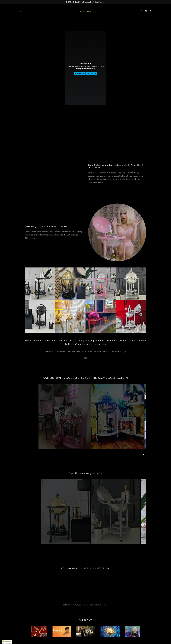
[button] (21, 18)
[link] (85, 18)
